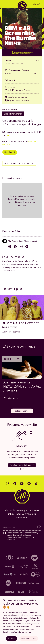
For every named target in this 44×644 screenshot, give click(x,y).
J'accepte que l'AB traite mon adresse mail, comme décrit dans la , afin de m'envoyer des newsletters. (22, 536)
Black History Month (13, 114)
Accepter (11, 638)
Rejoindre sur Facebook (17, 100)
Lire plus (10, 152)
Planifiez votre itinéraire (22, 465)
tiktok (36, 484)
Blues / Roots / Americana (19, 163)
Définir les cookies (29, 638)
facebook (15, 484)
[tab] (20, 469)
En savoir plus (25, 632)
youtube (22, 484)
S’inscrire (39, 527)
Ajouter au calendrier (16, 97)
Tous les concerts (22, 411)
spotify (29, 484)
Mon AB (36, 4)
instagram (8, 484)
